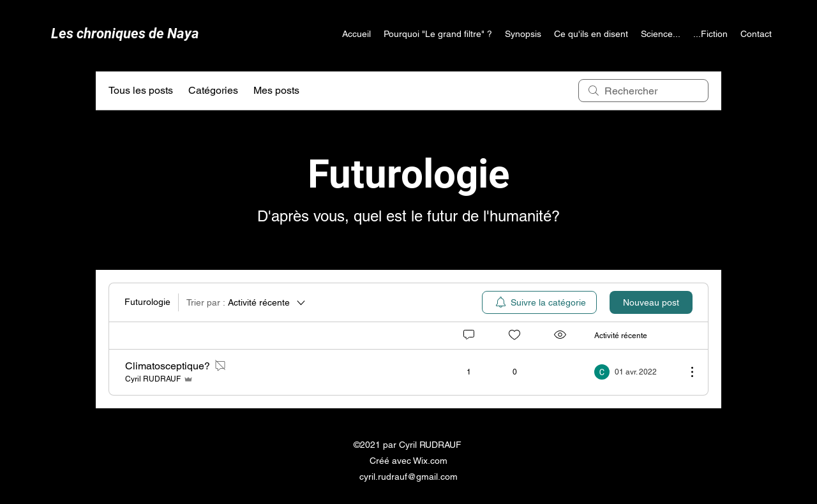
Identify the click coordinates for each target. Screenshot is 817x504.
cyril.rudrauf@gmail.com (408, 477)
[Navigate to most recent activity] (635, 372)
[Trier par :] (247, 302)
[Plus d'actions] (686, 372)
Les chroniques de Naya (125, 33)
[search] (643, 91)
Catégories (213, 90)
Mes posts (276, 90)
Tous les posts (141, 90)
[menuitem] (539, 302)
